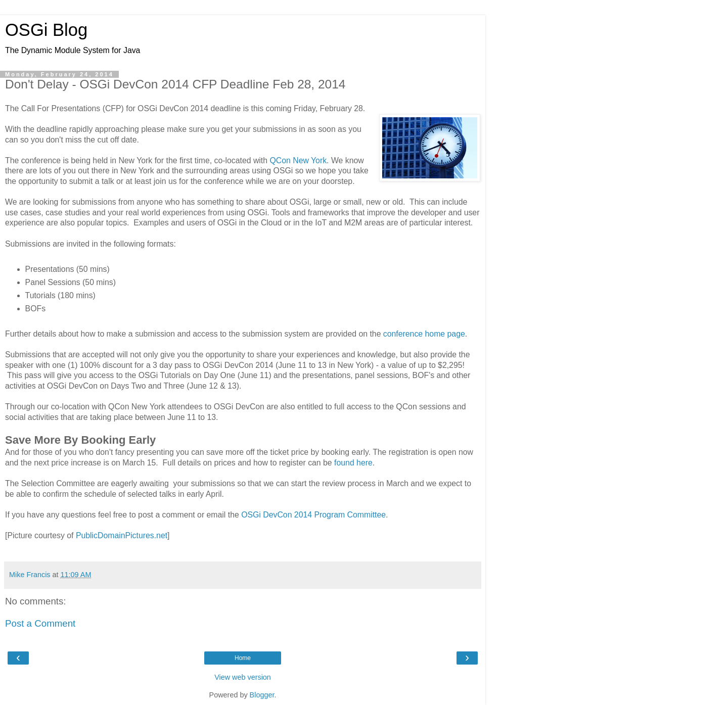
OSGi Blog (46, 30)
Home (243, 658)
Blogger (262, 695)
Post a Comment (40, 623)
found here (353, 463)
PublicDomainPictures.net (122, 535)
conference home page (424, 334)
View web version (243, 677)
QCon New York (298, 160)
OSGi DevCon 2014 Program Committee (313, 515)
